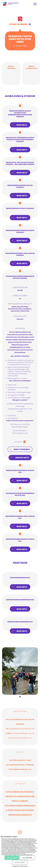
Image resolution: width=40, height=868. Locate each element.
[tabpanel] (20, 671)
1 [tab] (20, 697)
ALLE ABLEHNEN (27, 858)
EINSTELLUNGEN (20, 862)
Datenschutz (16, 866)
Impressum (24, 866)
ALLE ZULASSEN (12, 858)
